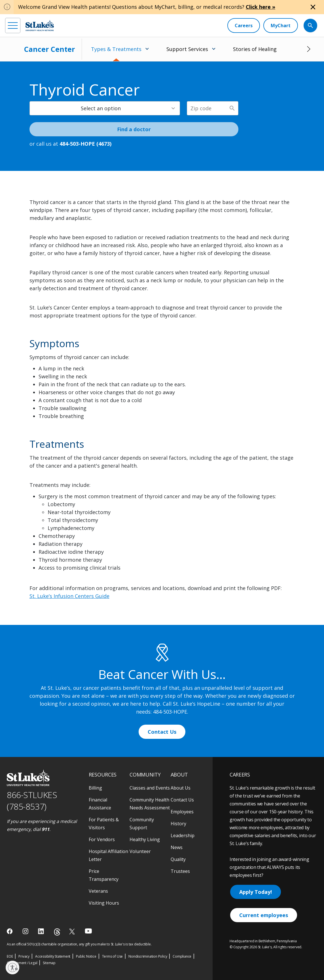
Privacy (24, 956)
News (177, 847)
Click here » (261, 7)
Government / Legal (22, 963)
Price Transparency (104, 875)
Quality (178, 859)
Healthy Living (145, 839)
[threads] (57, 932)
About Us (181, 788)
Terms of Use (113, 956)
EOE (10, 956)
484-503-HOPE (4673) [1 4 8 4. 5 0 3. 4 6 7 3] (85, 144)
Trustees (180, 871)
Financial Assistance (100, 804)
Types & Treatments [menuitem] (116, 49)
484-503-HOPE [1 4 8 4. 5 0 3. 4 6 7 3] (170, 712)
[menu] (13, 26)
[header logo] (40, 25)
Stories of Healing (255, 49)
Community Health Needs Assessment (150, 804)
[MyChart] (281, 26)
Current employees (264, 915)
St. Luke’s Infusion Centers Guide (69, 596)
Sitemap (49, 963)
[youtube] (88, 931)
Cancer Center (49, 49)
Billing (95, 788)
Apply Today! (256, 892)
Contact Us (162, 732)
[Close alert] (313, 7)
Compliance (182, 956)
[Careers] (244, 26)
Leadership (183, 835)
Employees (182, 812)
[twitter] (73, 931)
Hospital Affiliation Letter (108, 855)
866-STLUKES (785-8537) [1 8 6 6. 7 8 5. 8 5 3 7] (32, 801)
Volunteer (140, 851)
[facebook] (10, 931)
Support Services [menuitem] (187, 49)
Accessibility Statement (53, 956)
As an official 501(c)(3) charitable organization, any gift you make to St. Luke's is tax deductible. (79, 944)
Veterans (98, 891)
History (178, 824)
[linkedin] (42, 931)
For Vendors (102, 839)
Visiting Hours (104, 903)
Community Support (142, 824)
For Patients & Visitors (104, 824)
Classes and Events (150, 788)
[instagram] (26, 931)
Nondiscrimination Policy (148, 956)
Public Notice (86, 956)
